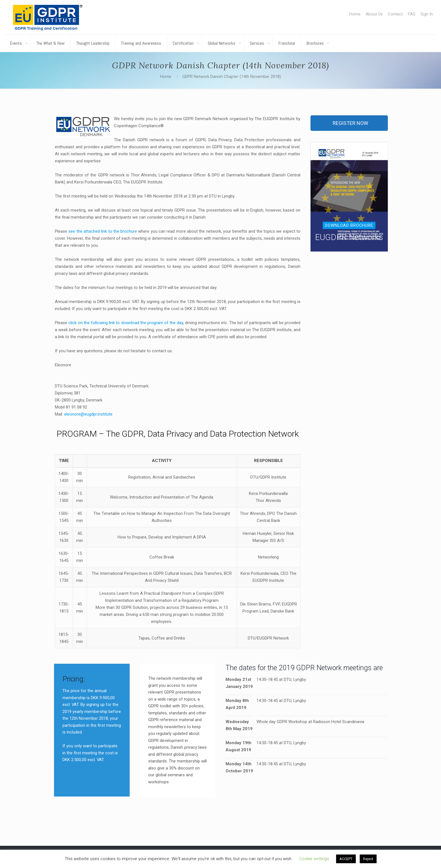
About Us (374, 14)
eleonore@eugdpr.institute (88, 414)
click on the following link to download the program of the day (126, 323)
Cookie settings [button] (314, 859)
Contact (395, 14)
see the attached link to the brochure (103, 231)
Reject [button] (368, 859)
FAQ (412, 14)
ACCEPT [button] (346, 859)
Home (355, 14)
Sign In (427, 14)
